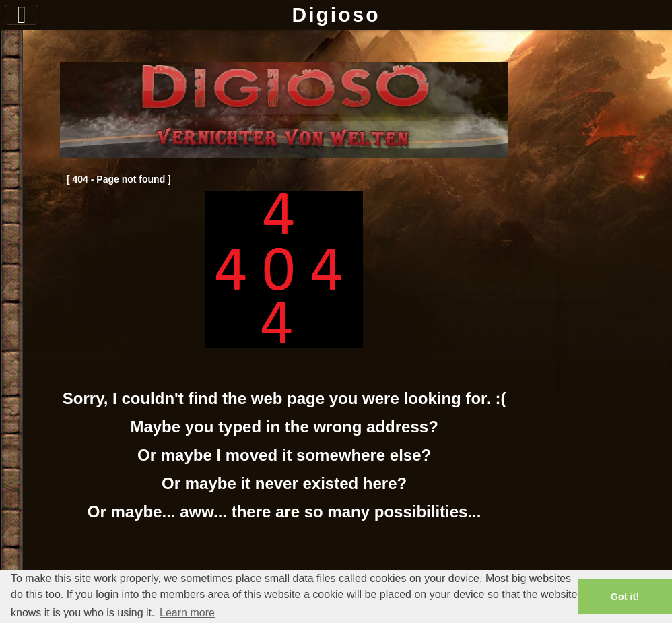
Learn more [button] (187, 613)
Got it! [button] (625, 597)
